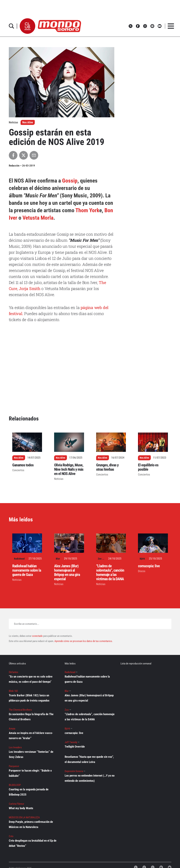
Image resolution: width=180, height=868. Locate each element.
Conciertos (18, 470)
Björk (142, 559)
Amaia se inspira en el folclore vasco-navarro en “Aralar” (31, 735)
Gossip (70, 181)
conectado (37, 636)
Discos (142, 571)
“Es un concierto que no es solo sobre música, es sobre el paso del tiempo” (31, 679)
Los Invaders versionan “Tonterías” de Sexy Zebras (31, 754)
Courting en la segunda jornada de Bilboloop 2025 (29, 792)
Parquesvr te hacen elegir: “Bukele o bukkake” (30, 773)
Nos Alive (28, 122)
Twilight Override (75, 747)
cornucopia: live (149, 566)
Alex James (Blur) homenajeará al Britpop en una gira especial (67, 572)
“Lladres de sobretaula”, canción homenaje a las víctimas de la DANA (110, 572)
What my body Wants (21, 808)
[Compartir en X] (24, 155)
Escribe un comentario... (27, 624)
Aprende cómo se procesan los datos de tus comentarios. (83, 641)
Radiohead (19, 559)
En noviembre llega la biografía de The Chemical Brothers (31, 717)
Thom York (87, 210)
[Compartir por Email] (34, 155)
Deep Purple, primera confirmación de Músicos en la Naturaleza (31, 824)
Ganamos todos (23, 465)
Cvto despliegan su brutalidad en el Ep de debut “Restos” (33, 843)
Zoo (100, 559)
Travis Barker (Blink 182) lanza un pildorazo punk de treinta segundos (29, 698)
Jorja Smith (29, 288)
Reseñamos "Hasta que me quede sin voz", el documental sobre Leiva (89, 759)
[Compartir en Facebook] (13, 155)
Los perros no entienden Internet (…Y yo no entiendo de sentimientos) (90, 778)
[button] (27, 26)
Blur (58, 559)
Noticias (59, 479)
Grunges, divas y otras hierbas (107, 467)
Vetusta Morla (38, 218)
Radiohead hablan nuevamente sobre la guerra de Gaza (27, 570)
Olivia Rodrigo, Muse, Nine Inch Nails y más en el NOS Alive (69, 469)
